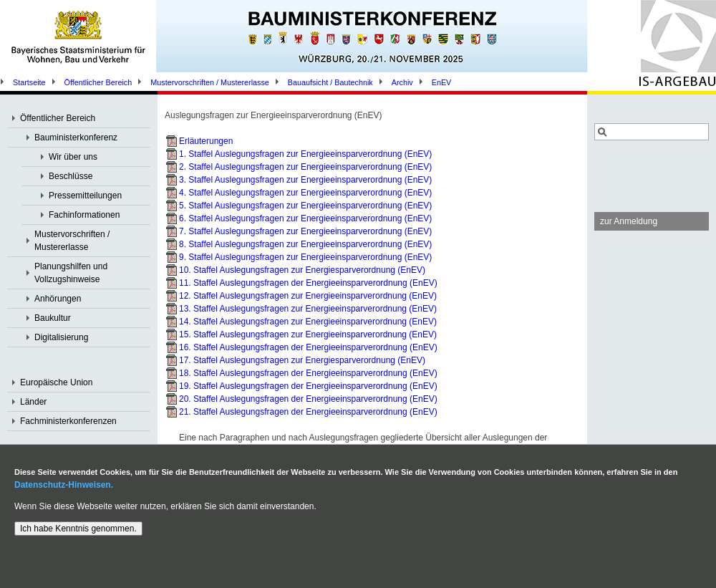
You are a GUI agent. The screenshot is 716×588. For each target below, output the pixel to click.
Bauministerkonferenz (76, 138)
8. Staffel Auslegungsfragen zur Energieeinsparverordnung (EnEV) (305, 244)
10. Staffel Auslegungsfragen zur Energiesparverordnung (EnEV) (302, 270)
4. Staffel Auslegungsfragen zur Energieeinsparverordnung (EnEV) (305, 193)
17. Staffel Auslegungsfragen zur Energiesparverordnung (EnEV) (302, 360)
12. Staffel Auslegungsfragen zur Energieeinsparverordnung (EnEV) (308, 296)
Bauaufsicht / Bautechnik (330, 82)
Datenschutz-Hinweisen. (64, 485)
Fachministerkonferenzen (68, 421)
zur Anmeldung (629, 221)
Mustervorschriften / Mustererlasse (210, 82)
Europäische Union (56, 382)
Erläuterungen (206, 141)
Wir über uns (73, 157)
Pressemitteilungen (85, 196)
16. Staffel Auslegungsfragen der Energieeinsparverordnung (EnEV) (308, 347)
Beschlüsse (71, 176)
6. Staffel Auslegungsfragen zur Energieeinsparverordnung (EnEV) (305, 218)
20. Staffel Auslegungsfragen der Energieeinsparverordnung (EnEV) (308, 399)
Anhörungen (58, 299)
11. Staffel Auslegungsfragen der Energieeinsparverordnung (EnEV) (308, 283)
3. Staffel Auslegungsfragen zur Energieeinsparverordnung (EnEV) (305, 180)
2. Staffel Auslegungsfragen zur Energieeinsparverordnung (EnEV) (305, 167)
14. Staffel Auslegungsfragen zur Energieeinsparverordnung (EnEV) (308, 322)
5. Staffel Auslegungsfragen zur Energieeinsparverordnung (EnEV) (305, 206)
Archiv (402, 82)
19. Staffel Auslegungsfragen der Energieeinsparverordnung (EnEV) (308, 386)
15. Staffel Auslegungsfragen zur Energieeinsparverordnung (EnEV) (308, 334)
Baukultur (53, 318)
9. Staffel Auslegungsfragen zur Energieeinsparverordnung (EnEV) (305, 257)
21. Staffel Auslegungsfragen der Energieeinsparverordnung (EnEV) (308, 412)
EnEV (442, 82)
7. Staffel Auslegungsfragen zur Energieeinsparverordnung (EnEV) (305, 231)
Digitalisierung (61, 337)
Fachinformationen (84, 215)
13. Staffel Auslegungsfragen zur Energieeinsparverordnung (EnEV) (308, 309)
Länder (33, 402)
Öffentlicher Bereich (98, 82)
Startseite (29, 82)
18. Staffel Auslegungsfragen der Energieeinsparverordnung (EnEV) (308, 373)
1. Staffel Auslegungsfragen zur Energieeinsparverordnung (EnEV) (305, 154)
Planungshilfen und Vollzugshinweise (71, 273)
